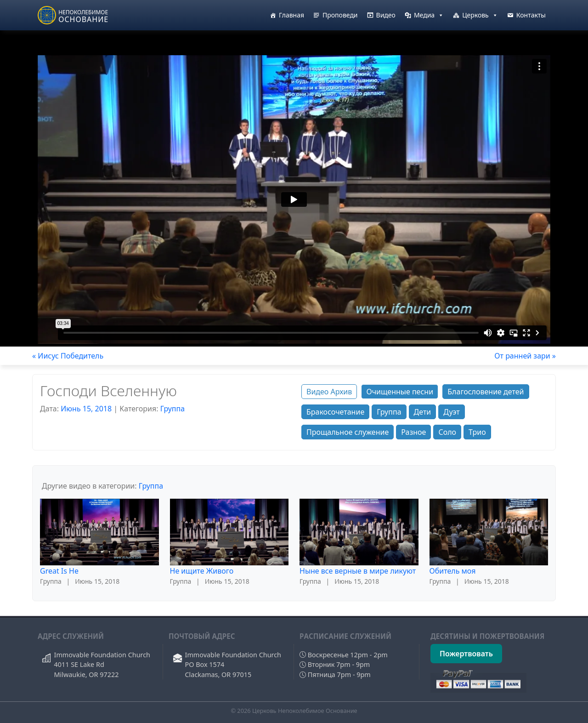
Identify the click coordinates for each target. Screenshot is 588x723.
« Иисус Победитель (68, 356)
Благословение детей (486, 392)
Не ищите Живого (202, 571)
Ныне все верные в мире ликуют (358, 571)
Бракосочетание (335, 412)
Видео (386, 15)
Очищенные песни (400, 392)
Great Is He (59, 571)
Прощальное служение (348, 432)
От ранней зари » (525, 356)
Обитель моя (453, 571)
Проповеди (340, 15)
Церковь (480, 15)
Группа (172, 409)
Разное (413, 432)
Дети (423, 412)
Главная (291, 15)
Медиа (429, 15)
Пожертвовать (466, 654)
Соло (447, 432)
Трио (477, 432)
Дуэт (451, 412)
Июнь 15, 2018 (86, 409)
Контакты (531, 15)
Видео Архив (329, 392)
